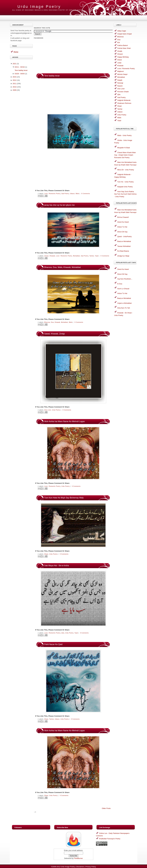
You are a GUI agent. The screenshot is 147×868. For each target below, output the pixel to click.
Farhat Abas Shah (124, 48)
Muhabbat (77, 256)
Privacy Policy (91, 867)
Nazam (120, 86)
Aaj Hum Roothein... (125, 279)
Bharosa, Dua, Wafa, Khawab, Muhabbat (63, 267)
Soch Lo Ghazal (123, 289)
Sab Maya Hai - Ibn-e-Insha (57, 566)
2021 (14, 64)
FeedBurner (78, 858)
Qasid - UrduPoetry (125, 236)
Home (16, 52)
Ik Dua (120, 284)
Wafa (77, 194)
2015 (14, 77)
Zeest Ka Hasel (123, 222)
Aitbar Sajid (122, 31)
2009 (14, 90)
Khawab (52, 256)
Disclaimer (80, 867)
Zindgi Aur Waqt (123, 256)
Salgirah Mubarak (124, 100)
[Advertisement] (22, 133)
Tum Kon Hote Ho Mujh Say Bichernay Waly (64, 498)
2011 (14, 84)
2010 (14, 87)
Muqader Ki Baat (124, 148)
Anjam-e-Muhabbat (125, 303)
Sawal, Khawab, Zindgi (55, 334)
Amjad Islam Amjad (125, 34)
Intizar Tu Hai (122, 227)
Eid (119, 42)
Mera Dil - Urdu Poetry (126, 170)
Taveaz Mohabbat (124, 246)
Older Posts (106, 808)
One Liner (48, 410)
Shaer (46, 554)
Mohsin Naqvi (122, 74)
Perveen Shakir (123, 92)
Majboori (121, 71)
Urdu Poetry (56, 410)
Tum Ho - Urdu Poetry (126, 182)
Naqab (120, 80)
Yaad (97, 256)
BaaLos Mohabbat (124, 241)
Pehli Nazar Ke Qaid (53, 644)
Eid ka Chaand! (123, 217)
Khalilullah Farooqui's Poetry (110, 839)
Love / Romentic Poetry (52, 194)
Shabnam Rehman (124, 103)
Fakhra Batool (123, 45)
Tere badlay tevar (21, 70)
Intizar (47, 256)
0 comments (86, 194)
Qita (63, 633)
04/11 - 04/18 (20, 67)
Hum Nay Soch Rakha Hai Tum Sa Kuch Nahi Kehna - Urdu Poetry (125, 194)
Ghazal (120, 54)
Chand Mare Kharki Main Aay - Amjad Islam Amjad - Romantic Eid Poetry (125, 155)
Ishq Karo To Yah (124, 308)
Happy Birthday (123, 57)
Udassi (72, 194)
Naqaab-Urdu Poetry (125, 187)
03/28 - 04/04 (20, 74)
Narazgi (120, 83)
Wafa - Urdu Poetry (125, 135)
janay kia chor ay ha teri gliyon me (60, 205)
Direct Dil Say (122, 232)
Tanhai (92, 256)
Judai (119, 63)
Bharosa (47, 322)
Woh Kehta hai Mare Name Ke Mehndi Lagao (65, 421)
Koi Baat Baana (123, 251)
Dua (52, 322)
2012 (14, 80)
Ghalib (120, 51)
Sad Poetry (65, 194)
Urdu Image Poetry (68, 867)
